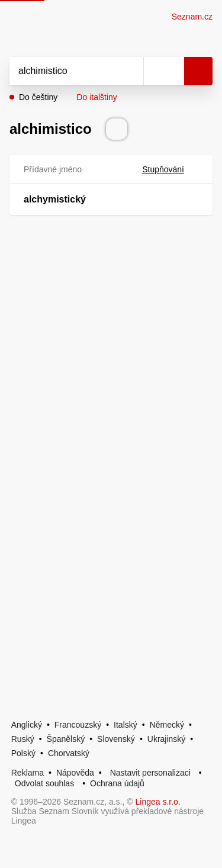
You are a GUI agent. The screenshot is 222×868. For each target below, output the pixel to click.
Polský (23, 753)
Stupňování (170, 169)
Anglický (27, 725)
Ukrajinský (167, 739)
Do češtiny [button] (38, 97)
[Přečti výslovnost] (117, 129)
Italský (126, 725)
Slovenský (116, 739)
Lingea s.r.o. (158, 802)
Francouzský (78, 725)
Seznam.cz (192, 17)
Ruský (23, 739)
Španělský (66, 739)
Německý (167, 725)
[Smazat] (130, 71)
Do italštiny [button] (96, 97)
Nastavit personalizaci (150, 773)
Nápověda (75, 773)
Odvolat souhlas (44, 783)
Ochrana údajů (117, 783)
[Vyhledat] (63, 71)
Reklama (28, 773)
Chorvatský (69, 753)
